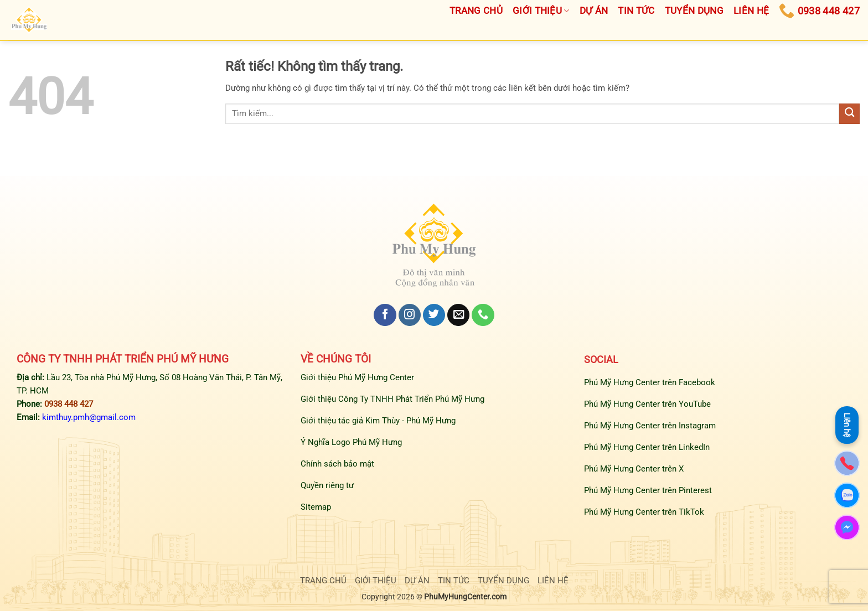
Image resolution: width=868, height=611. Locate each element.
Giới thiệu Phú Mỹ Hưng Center (357, 377)
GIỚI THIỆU (376, 581)
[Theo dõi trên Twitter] (434, 315)
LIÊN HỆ (553, 581)
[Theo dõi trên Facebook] (385, 315)
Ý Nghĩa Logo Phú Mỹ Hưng (351, 442)
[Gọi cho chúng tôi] (483, 315)
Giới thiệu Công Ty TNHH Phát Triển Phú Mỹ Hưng (392, 399)
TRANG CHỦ (323, 581)
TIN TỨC (454, 581)
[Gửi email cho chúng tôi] (458, 315)
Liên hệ (847, 425)
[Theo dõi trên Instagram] (410, 315)
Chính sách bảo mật (337, 464)
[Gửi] (849, 114)
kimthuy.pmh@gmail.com (89, 417)
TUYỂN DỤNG (503, 581)
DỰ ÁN (417, 581)
